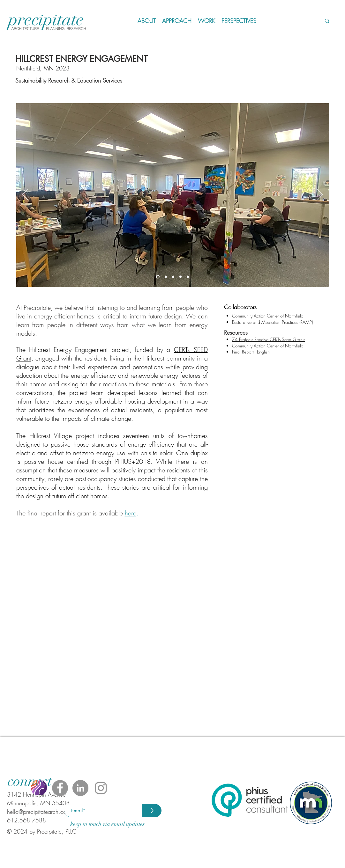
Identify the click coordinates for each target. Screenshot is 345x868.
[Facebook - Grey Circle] (60, 788)
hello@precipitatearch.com (39, 812)
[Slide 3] (173, 277)
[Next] (320, 195)
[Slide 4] (180, 277)
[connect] (29, 781)
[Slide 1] (158, 277)
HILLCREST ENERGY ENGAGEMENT (81, 59)
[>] (152, 811)
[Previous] (25, 195)
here (131, 513)
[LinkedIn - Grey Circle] (80, 788)
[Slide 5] (188, 277)
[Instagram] (101, 788)
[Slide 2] (166, 277)
